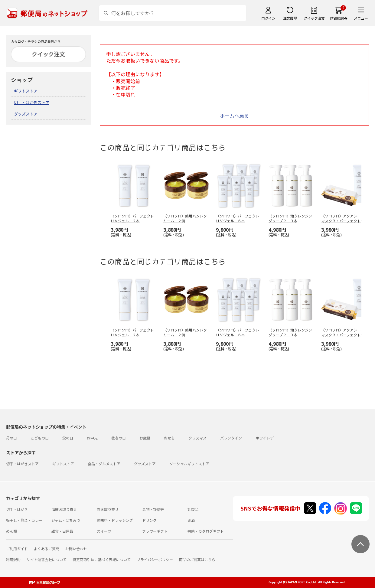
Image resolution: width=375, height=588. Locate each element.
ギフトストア (26, 91)
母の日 (11, 438)
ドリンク (149, 520)
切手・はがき (17, 509)
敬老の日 (119, 438)
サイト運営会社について (47, 559)
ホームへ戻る (234, 116)
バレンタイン (231, 438)
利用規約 (13, 559)
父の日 (68, 438)
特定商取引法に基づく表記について (102, 559)
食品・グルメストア (104, 464)
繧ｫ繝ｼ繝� (339, 18)
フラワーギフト (155, 531)
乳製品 (193, 509)
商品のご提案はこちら (197, 559)
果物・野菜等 (153, 509)
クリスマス (197, 438)
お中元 (92, 438)
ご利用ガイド (17, 549)
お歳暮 (145, 438)
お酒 (191, 520)
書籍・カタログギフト (206, 531)
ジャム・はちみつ (66, 520)
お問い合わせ (76, 549)
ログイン (268, 18)
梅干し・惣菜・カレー (24, 520)
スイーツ (104, 531)
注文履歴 (290, 18)
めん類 (11, 531)
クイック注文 (314, 18)
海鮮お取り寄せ (64, 509)
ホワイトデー (266, 438)
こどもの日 (40, 438)
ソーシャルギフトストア (189, 464)
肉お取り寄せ (108, 509)
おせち (169, 438)
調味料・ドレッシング (115, 520)
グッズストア (26, 114)
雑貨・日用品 (62, 531)
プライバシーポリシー (155, 559)
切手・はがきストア (32, 102)
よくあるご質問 (47, 549)
